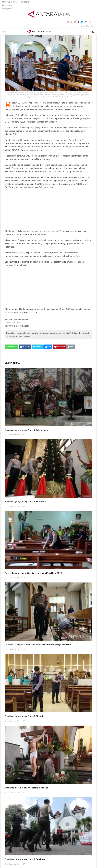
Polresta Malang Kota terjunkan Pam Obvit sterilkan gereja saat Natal (38, 645)
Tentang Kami (7, 9)
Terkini (16, 2)
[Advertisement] (48, 209)
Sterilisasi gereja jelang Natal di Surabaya (25, 859)
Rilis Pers (25, 2)
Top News (6, 2)
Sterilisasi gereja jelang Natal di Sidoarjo (24, 716)
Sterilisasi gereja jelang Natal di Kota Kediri (26, 502)
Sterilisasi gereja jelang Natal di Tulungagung (27, 430)
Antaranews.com (8, 5)
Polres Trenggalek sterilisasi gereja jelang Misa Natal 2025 (33, 573)
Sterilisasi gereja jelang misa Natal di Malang (26, 788)
